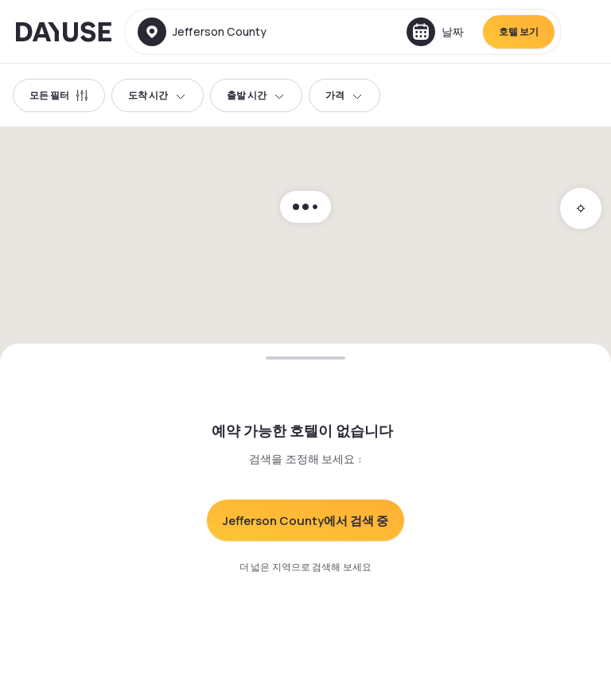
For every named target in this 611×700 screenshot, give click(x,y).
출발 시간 (256, 95)
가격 (344, 95)
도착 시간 (158, 95)
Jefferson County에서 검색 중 (305, 521)
